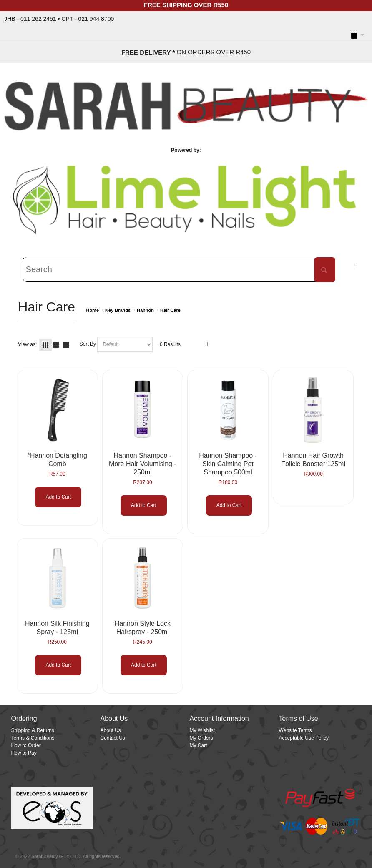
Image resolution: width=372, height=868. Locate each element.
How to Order (26, 745)
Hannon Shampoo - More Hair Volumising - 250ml (143, 464)
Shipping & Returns (32, 730)
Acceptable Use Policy (304, 738)
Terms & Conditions (33, 738)
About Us (110, 730)
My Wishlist (202, 730)
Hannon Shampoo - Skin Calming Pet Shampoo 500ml (228, 464)
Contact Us (112, 738)
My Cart (199, 745)
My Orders (201, 738)
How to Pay (24, 753)
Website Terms (295, 730)
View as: (27, 344)
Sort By (88, 344)
